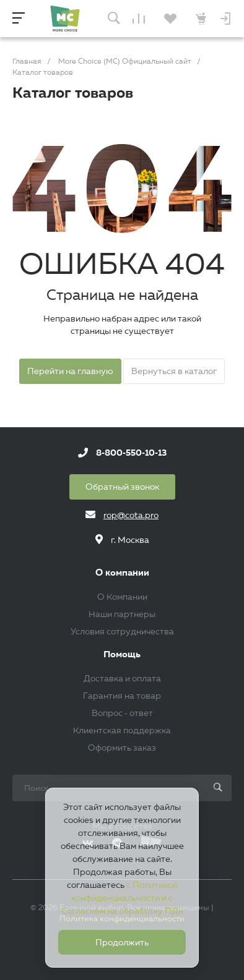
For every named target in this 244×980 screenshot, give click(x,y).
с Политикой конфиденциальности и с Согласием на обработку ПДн (122, 898)
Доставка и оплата (122, 678)
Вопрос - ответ (122, 713)
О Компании (122, 597)
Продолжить (122, 942)
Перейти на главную (70, 371)
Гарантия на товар (122, 696)
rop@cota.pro (131, 515)
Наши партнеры (122, 614)
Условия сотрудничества (122, 631)
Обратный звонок (122, 487)
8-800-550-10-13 (131, 453)
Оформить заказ (122, 748)
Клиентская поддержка (122, 730)
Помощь (122, 654)
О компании (122, 573)
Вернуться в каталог (174, 371)
